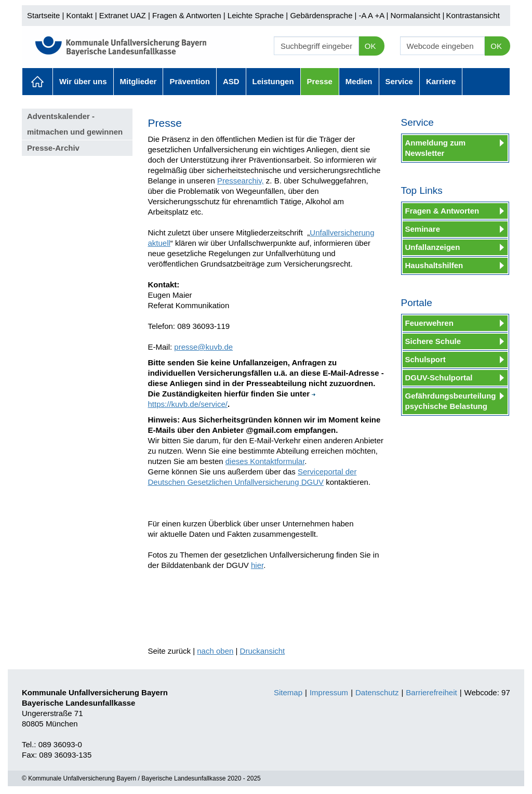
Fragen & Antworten (187, 15)
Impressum (329, 692)
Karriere (441, 81)
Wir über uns (83, 81)
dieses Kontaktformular (265, 461)
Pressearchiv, (241, 181)
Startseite (43, 15)
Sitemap (288, 692)
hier (257, 565)
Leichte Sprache (256, 15)
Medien (359, 81)
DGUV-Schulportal (439, 378)
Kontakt (80, 15)
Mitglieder (138, 81)
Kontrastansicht (473, 15)
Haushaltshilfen (434, 265)
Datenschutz (377, 692)
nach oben (215, 651)
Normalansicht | (417, 15)
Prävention (190, 81)
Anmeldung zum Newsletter (436, 148)
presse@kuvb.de (203, 347)
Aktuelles (37, 82)
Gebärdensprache (321, 15)
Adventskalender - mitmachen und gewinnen (75, 124)
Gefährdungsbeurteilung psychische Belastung (451, 401)
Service (399, 81)
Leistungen (273, 81)
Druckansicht (263, 651)
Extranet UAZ (123, 15)
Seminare (423, 229)
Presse (320, 81)
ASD (231, 81)
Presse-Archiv (53, 148)
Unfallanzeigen (433, 247)
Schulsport (425, 359)
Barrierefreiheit (431, 692)
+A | (380, 15)
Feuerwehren (429, 323)
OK (370, 46)
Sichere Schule (433, 341)
